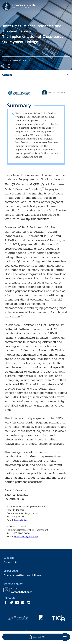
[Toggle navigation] (67, 7)
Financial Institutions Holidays (22, 575)
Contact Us (10, 562)
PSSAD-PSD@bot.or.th (26, 537)
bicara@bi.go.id (22, 520)
